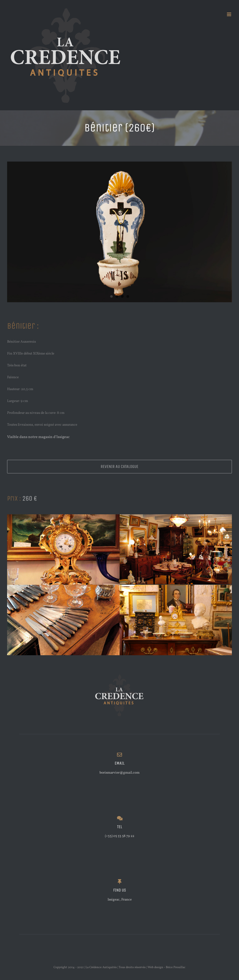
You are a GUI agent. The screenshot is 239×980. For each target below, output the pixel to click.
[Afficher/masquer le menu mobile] (229, 14)
